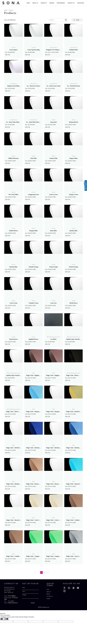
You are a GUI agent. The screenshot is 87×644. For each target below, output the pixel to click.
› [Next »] (48, 572)
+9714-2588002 (12, 596)
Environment (61, 3)
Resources (81, 3)
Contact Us (71, 3)
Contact (48, 598)
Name (24, 588)
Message (24, 595)
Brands (52, 3)
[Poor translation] (6, 619)
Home (28, 3)
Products (44, 3)
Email (24, 591)
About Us (35, 3)
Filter (78, 20)
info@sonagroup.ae (13, 603)
